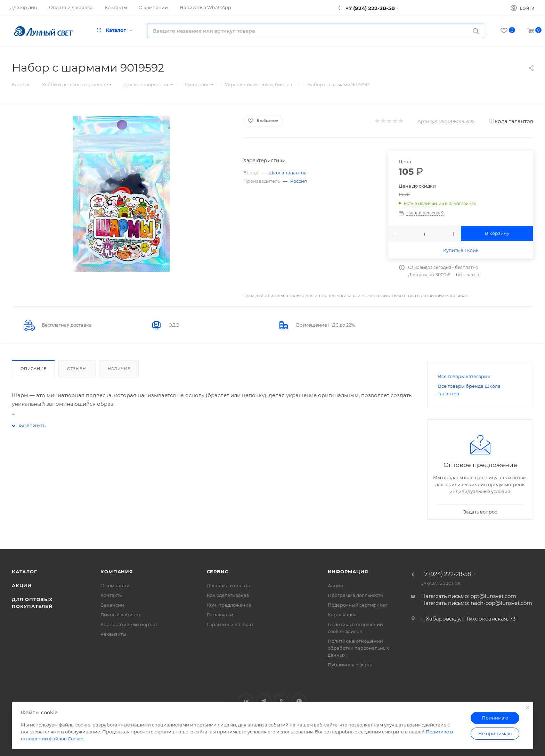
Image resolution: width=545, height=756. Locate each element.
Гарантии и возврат (230, 624)
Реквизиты (113, 634)
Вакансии (112, 605)
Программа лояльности (356, 595)
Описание (33, 369)
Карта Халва (342, 615)
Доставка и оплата (229, 585)
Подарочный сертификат (357, 605)
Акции (22, 585)
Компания (117, 572)
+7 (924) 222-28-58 (369, 8)
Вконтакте (246, 701)
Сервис (218, 572)
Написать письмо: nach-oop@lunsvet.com (477, 603)
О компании (115, 585)
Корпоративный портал (129, 624)
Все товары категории (464, 376)
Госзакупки (220, 615)
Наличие (119, 369)
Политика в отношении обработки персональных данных (358, 648)
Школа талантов (511, 121)
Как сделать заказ (228, 595)
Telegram (264, 701)
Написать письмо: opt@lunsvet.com (469, 596)
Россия (299, 181)
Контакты (112, 595)
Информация (348, 572)
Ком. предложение (229, 605)
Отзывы (77, 369)
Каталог (25, 572)
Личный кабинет (120, 615)
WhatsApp (299, 701)
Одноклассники (281, 701)
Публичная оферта (350, 665)
